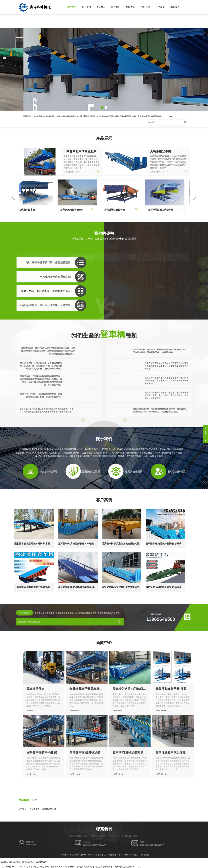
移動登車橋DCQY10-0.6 (162, 132)
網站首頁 (71, 7)
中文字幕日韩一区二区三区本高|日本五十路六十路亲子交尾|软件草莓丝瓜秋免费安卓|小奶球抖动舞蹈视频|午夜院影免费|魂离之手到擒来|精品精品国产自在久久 (70, 867)
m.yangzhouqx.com (78, 855)
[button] (102, 108)
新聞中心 (131, 7)
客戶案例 (116, 7)
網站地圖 (145, 855)
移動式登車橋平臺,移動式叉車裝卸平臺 (132, 132)
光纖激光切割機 (49, 809)
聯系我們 (175, 7)
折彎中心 (23, 809)
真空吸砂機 (34, 809)
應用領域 (145, 7)
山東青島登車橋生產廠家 (44, 132)
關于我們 (86, 7)
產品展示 (101, 7)
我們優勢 (160, 7)
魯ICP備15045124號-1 (129, 855)
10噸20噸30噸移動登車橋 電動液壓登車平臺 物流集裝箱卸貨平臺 (85, 132)
